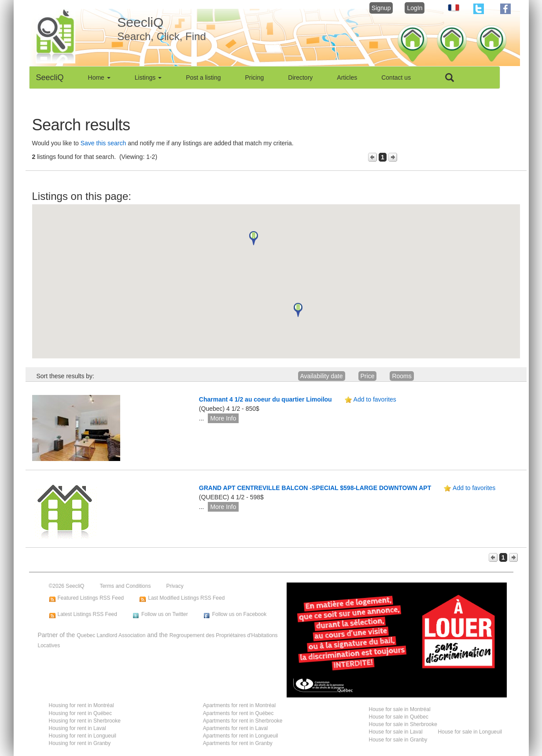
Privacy (175, 586)
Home (99, 77)
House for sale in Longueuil (470, 732)
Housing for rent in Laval (77, 728)
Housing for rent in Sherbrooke (85, 721)
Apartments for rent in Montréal (239, 705)
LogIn (415, 8)
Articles (347, 77)
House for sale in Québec (399, 717)
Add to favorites (375, 399)
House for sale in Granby (398, 740)
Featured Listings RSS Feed (91, 598)
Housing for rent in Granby (80, 743)
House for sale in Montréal (400, 709)
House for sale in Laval (396, 732)
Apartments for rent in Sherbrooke (243, 721)
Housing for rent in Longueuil (83, 736)
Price (368, 376)
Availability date (322, 376)
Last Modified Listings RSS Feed (186, 598)
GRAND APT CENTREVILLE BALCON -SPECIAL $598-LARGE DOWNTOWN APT (315, 488)
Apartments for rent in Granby (238, 743)
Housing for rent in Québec (80, 713)
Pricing (255, 77)
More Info (223, 418)
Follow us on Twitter (165, 614)
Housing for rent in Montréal (81, 705)
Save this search (103, 143)
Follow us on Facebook (239, 614)
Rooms (402, 376)
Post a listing (203, 77)
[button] (254, 238)
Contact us (396, 77)
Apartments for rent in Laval (235, 728)
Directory (300, 77)
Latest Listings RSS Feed (87, 614)
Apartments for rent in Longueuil (241, 736)
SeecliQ (50, 77)
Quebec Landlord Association (111, 635)
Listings (148, 77)
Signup (381, 8)
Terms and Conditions (125, 586)
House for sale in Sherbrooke (403, 724)
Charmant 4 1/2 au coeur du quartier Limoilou (265, 399)
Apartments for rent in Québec (238, 713)
